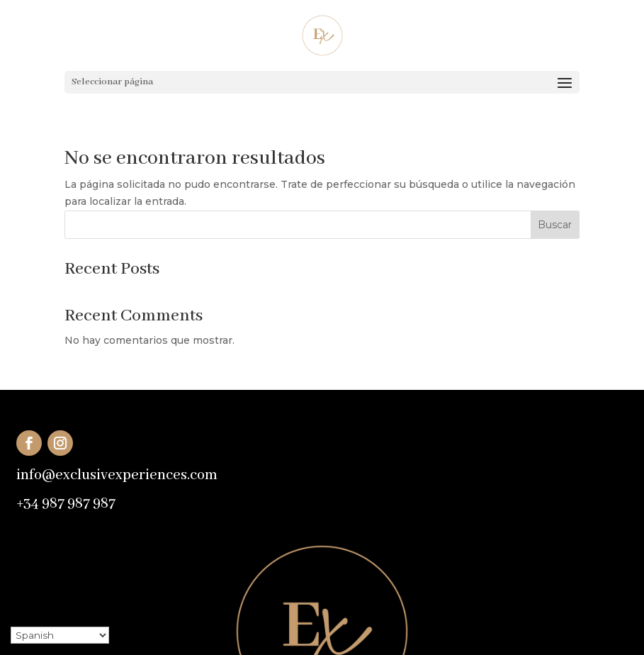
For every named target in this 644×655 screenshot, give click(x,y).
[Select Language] (60, 635)
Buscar (555, 225)
